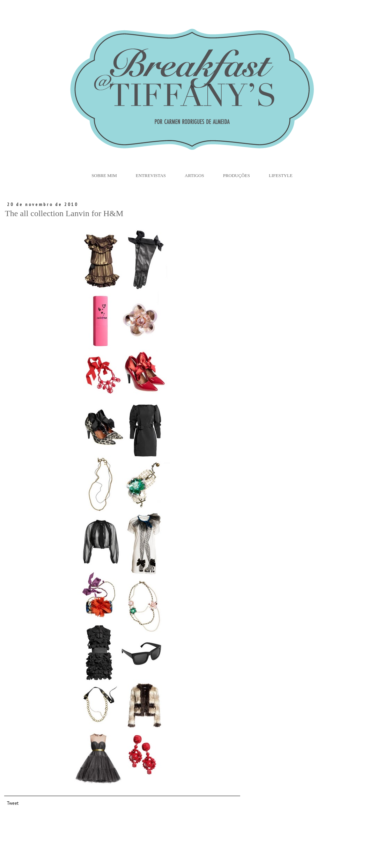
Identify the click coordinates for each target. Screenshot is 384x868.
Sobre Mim (104, 175)
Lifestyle (281, 175)
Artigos (194, 175)
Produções (237, 175)
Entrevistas (151, 175)
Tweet (13, 803)
